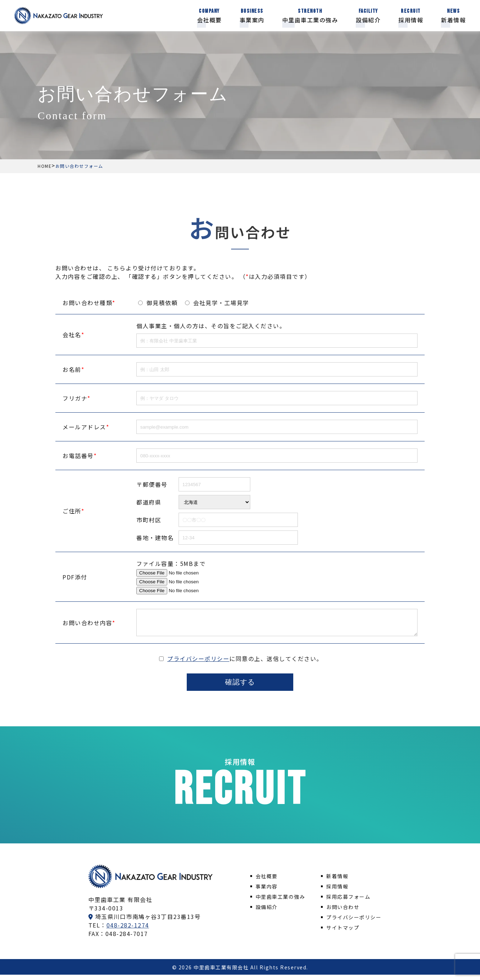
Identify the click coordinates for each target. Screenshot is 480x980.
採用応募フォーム (348, 902)
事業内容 (267, 892)
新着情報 (337, 881)
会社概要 (267, 881)
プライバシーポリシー (198, 664)
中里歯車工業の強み (280, 902)
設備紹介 (267, 912)
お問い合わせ (343, 912)
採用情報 (337, 892)
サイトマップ (343, 933)
